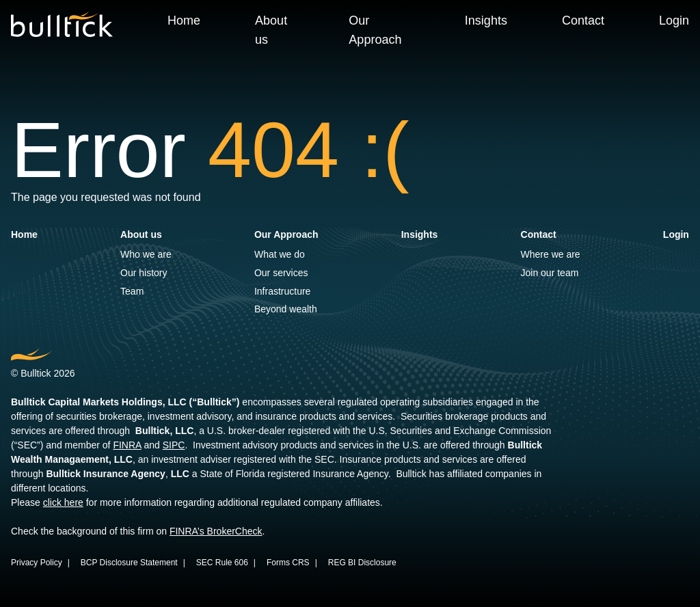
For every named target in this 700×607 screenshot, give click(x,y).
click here (63, 502)
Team (132, 291)
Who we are (146, 254)
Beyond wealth (286, 309)
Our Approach (375, 30)
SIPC (174, 445)
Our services (281, 273)
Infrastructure (282, 291)
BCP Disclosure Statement (129, 563)
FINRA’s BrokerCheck (216, 531)
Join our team (550, 273)
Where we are (551, 254)
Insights (486, 21)
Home (184, 21)
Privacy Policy (37, 563)
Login (674, 21)
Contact (583, 21)
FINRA (127, 445)
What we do (280, 254)
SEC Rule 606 (222, 563)
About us (271, 30)
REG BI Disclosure (362, 563)
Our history (144, 273)
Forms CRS (288, 563)
